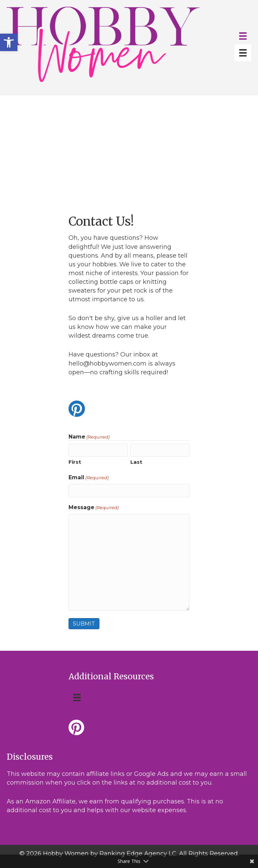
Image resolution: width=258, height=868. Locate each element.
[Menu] (243, 36)
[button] (9, 42)
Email (89, 478)
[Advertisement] (129, 143)
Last (136, 462)
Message (94, 507)
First (75, 462)
